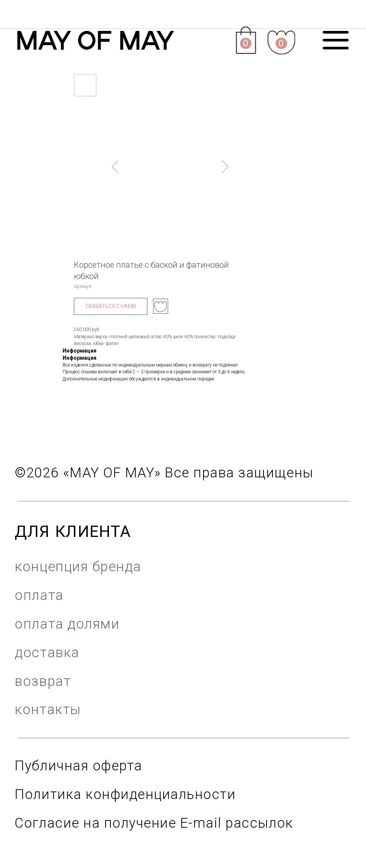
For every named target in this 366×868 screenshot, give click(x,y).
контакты (48, 709)
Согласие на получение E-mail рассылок (154, 823)
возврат (43, 681)
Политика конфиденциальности (125, 794)
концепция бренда (78, 567)
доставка (47, 653)
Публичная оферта (78, 766)
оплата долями (67, 624)
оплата (39, 595)
